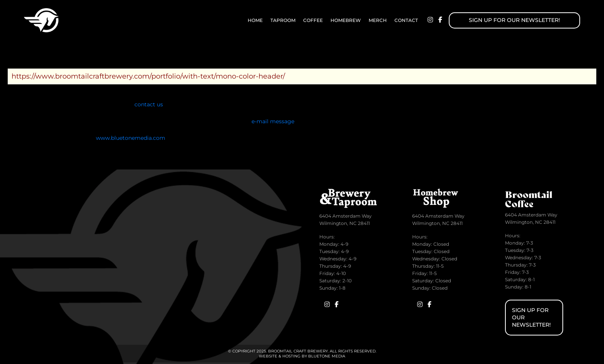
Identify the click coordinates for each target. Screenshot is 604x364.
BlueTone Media (327, 356)
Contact (406, 20)
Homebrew (346, 20)
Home (255, 20)
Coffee (313, 20)
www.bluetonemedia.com (131, 138)
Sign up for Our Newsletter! (514, 20)
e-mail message (273, 121)
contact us (149, 104)
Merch (378, 20)
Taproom (283, 20)
